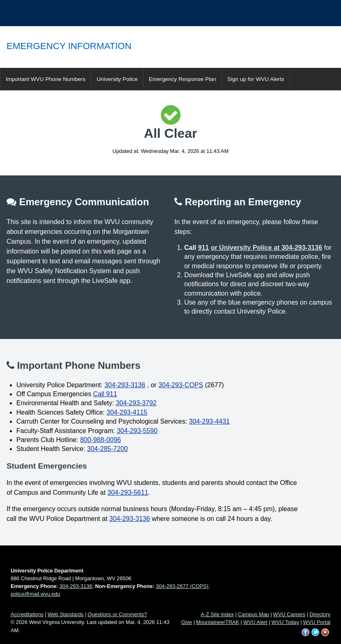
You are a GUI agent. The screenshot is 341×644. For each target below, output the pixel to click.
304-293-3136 (125, 385)
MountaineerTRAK (218, 622)
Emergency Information (69, 46)
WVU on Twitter (316, 633)
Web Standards (65, 614)
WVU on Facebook (306, 633)
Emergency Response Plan (182, 79)
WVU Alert (255, 622)
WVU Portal (317, 622)
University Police (117, 79)
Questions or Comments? (117, 614)
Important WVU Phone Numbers (46, 79)
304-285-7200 (108, 449)
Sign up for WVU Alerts (256, 79)
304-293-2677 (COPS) (182, 586)
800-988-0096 (101, 440)
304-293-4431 (210, 421)
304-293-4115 (127, 412)
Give (187, 622)
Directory (320, 614)
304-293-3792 (136, 403)
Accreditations (27, 614)
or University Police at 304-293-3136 (266, 248)
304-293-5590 (137, 431)
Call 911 (105, 394)
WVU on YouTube (325, 633)
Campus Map (253, 614)
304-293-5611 (128, 493)
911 (204, 248)
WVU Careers (289, 614)
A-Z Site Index (217, 614)
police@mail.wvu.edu (35, 594)
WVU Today (285, 622)
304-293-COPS (181, 385)
